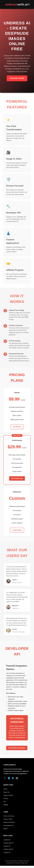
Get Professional (17, 478)
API (5, 802)
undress (17, 4)
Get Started (17, 427)
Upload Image (17, 78)
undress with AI (8, 843)
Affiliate (6, 805)
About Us (6, 792)
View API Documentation (17, 748)
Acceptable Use (9, 826)
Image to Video (8, 795)
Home (5, 789)
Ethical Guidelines (9, 822)
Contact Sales (17, 530)
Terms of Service (9, 816)
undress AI (7, 840)
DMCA (6, 829)
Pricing (6, 798)
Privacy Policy (8, 819)
